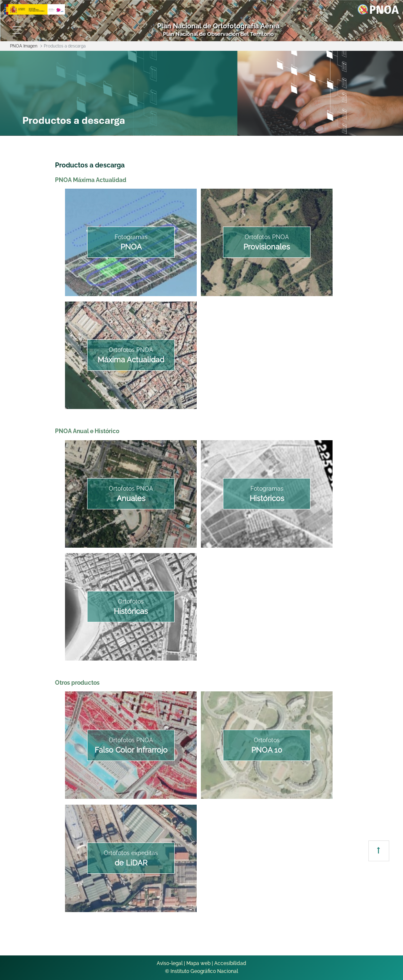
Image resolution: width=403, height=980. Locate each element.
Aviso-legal (170, 963)
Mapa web (198, 963)
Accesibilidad (230, 963)
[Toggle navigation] (17, 30)
